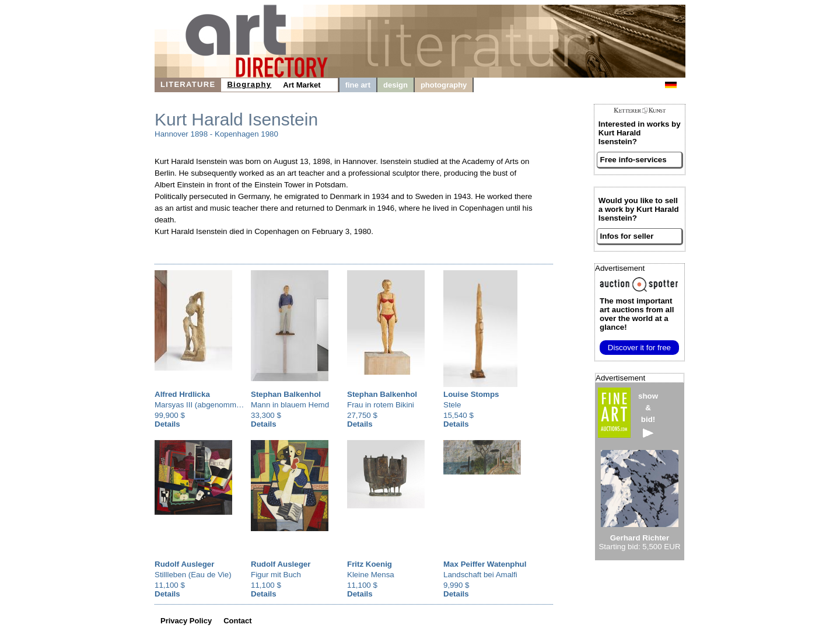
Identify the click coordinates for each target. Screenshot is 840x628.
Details (167, 424)
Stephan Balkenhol (286, 394)
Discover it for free (639, 348)
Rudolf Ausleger (184, 564)
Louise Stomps (471, 394)
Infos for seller (627, 236)
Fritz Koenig (370, 564)
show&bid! (648, 415)
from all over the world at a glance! (637, 314)
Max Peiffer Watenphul (485, 564)
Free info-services (633, 160)
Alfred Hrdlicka (182, 394)
